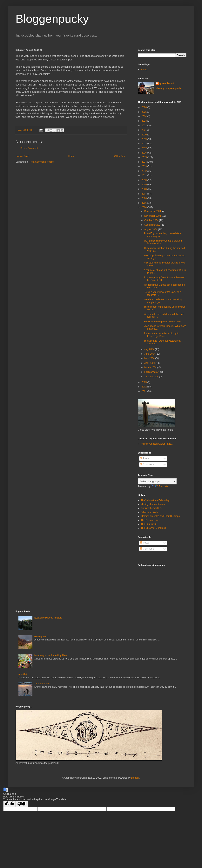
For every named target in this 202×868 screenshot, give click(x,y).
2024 (145, 116)
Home (71, 156)
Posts (144, 458)
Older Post (120, 156)
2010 (145, 180)
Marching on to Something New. (51, 655)
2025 (145, 112)
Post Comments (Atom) (42, 162)
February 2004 (152, 372)
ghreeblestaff (167, 83)
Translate (160, 486)
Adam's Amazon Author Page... (157, 444)
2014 (145, 162)
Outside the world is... (152, 508)
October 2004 (152, 220)
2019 (145, 139)
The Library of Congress (153, 528)
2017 (145, 148)
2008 (145, 189)
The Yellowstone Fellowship (155, 500)
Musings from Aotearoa (153, 504)
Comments (147, 464)
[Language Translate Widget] (157, 481)
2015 (145, 157)
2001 (145, 391)
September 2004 (153, 225)
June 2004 (150, 354)
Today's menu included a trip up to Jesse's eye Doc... (161, 335)
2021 (145, 130)
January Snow (42, 684)
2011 (145, 175)
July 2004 (150, 349)
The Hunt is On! (149, 524)
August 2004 (151, 229)
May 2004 (150, 358)
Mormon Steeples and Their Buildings (160, 516)
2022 (145, 126)
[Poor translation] (22, 804)
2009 (145, 185)
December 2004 (153, 211)
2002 (145, 387)
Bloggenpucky (52, 19)
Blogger (135, 778)
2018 (145, 144)
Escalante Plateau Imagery (48, 618)
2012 (145, 171)
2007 (145, 194)
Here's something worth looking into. (162, 322)
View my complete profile (168, 88)
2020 (145, 135)
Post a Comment (29, 148)
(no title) (23, 674)
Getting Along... (42, 637)
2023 (145, 121)
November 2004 (153, 216)
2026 (145, 107)
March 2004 (151, 367)
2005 (145, 203)
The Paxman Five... (151, 520)
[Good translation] (10, 804)
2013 (145, 166)
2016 (145, 153)
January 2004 (152, 377)
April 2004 (150, 363)
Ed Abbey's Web (149, 512)
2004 (145, 207)
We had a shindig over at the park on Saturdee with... (163, 242)
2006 (145, 198)
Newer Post (23, 156)
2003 (145, 382)
